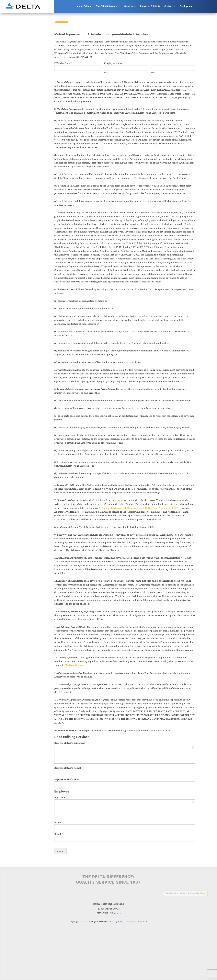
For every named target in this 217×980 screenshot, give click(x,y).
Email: (59, 834)
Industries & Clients (150, 6)
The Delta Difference (107, 6)
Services (129, 6)
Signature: (60, 797)
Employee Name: (114, 63)
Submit (60, 851)
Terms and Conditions (137, 921)
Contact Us (170, 6)
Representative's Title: (67, 779)
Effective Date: (63, 63)
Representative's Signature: (70, 743)
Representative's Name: (68, 768)
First (106, 72)
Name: (59, 822)
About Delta (83, 6)
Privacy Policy (117, 921)
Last (153, 72)
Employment (186, 6)
